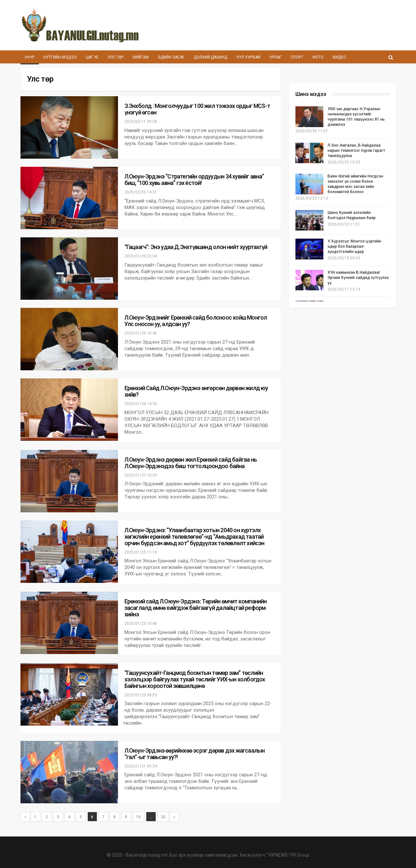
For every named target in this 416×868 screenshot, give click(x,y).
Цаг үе (94, 57)
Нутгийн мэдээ (61, 57)
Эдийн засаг (177, 57)
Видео (352, 57)
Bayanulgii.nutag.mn (147, 855)
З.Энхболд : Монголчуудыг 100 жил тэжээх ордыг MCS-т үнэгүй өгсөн (197, 109)
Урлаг (285, 57)
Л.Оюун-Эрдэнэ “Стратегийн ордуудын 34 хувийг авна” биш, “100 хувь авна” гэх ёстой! (194, 180)
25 (163, 817)
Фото (329, 57)
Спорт (307, 57)
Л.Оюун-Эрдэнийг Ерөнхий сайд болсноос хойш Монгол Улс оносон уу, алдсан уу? (196, 321)
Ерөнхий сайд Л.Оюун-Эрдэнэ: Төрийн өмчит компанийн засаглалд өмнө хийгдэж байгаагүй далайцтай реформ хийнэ (196, 608)
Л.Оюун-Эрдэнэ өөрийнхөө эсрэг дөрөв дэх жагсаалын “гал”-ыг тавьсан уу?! (195, 754)
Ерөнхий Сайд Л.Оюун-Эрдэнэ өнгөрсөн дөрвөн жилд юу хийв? (196, 391)
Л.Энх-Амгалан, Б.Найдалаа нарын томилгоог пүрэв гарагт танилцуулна (356, 151)
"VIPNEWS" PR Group (288, 855)
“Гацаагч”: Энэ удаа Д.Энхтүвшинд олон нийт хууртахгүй (196, 247)
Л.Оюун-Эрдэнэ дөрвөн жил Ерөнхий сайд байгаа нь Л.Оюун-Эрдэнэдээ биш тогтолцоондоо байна (191, 463)
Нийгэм (145, 57)
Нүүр (30, 57)
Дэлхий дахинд (217, 57)
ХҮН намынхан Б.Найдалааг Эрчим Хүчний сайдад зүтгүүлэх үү (358, 278)
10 (138, 817)
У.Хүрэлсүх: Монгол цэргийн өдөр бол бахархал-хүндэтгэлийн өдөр (354, 246)
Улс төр (119, 57)
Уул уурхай (256, 57)
